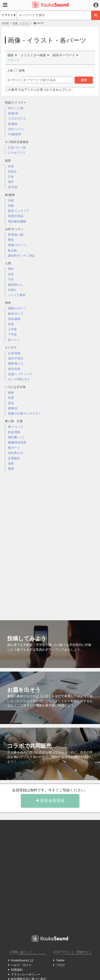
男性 (11, 269)
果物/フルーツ (17, 245)
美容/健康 (14, 319)
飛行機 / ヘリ (17, 437)
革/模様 (13, 124)
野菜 (11, 240)
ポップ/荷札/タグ (19, 379)
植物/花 (13, 408)
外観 (11, 200)
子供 (11, 279)
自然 (11, 166)
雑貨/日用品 (16, 216)
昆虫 (11, 403)
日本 (11, 177)
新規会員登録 (50, 801)
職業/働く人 (16, 363)
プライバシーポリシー (26, 974)
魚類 (11, 398)
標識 (11, 469)
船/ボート (14, 448)
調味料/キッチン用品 (22, 256)
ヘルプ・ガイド (21, 965)
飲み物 (12, 250)
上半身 (12, 329)
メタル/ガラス (17, 119)
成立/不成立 (16, 358)
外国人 (12, 290)
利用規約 (17, 970)
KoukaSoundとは (22, 960)
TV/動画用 (15, 134)
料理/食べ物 (16, 235)
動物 (11, 393)
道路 (11, 463)
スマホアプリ (17, 153)
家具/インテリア (19, 211)
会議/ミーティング (20, 374)
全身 (11, 324)
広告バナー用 (17, 148)
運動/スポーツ (17, 308)
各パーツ (14, 340)
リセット (14, 60)
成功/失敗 (14, 369)
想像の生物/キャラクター (25, 413)
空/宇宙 (13, 187)
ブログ (61, 965)
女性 (11, 274)
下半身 (12, 334)
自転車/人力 (16, 453)
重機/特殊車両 (17, 442)
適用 (84, 80)
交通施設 (14, 458)
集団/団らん (16, 285)
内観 (11, 206)
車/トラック (16, 427)
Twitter (60, 960)
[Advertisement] (50, 542)
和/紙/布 (13, 113)
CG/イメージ (16, 129)
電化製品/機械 (17, 221)
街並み (12, 171)
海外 (11, 182)
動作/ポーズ (16, 314)
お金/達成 (14, 353)
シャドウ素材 (17, 295)
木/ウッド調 (16, 108)
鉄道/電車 (14, 432)
